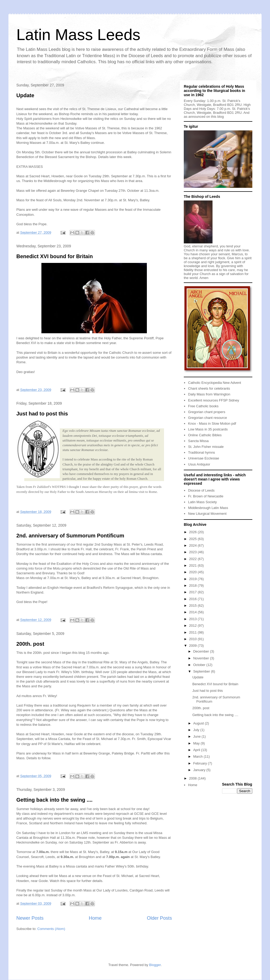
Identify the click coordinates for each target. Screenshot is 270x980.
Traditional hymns (201, 452)
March (199, 756)
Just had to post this (42, 414)
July (197, 730)
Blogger (155, 965)
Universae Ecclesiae (204, 458)
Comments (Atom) (51, 929)
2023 (193, 552)
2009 (193, 646)
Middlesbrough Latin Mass (208, 508)
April (197, 750)
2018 (193, 585)
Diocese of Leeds (201, 490)
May (197, 743)
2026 (193, 532)
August (199, 723)
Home (95, 918)
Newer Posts (30, 918)
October (200, 665)
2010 (193, 639)
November (202, 658)
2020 (193, 572)
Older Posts (159, 918)
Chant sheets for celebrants (209, 388)
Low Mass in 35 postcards (208, 429)
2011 (193, 632)
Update (25, 95)
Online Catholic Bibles (205, 435)
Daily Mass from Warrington (209, 394)
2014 (193, 612)
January (200, 770)
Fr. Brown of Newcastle (206, 496)
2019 (193, 579)
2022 (193, 559)
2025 (193, 539)
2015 (193, 606)
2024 (193, 545)
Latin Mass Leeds (78, 35)
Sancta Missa (198, 441)
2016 (193, 599)
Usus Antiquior (199, 464)
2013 (193, 619)
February (201, 763)
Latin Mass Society (202, 502)
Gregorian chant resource (207, 418)
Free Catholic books (203, 406)
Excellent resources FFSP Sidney (213, 400)
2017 (193, 592)
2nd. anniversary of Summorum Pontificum (70, 536)
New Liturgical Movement (207, 514)
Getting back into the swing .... (54, 800)
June (197, 736)
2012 (193, 626)
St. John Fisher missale (206, 447)
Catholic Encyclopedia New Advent (214, 383)
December (202, 651)
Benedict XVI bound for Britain (55, 256)
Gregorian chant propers (207, 412)
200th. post (30, 644)
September (202, 671)
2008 (193, 778)
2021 (193, 565)
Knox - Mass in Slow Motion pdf (212, 423)
